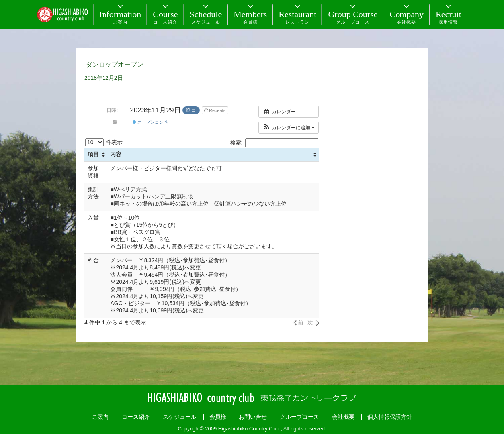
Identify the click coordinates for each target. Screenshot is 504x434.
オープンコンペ (150, 122)
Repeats (215, 110)
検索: (274, 143)
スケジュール (180, 417)
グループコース (299, 417)
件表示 (104, 142)
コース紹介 (136, 417)
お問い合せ (253, 417)
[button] (289, 128)
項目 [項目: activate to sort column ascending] (93, 154)
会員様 (218, 417)
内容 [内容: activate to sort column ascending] (116, 154)
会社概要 (343, 417)
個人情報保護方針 (390, 417)
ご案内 (100, 417)
